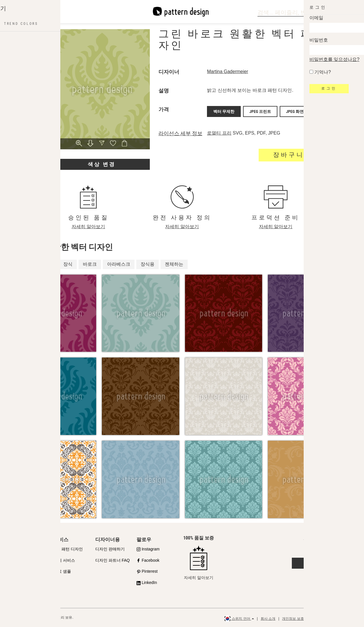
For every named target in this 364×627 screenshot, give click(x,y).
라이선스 (20, 578)
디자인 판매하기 (110, 549)
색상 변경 (102, 164)
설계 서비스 (64, 560)
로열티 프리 (219, 131)
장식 (68, 264)
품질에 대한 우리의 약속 (32, 552)
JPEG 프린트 (260, 111)
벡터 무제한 (224, 111)
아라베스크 (119, 264)
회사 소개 (268, 619)
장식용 (148, 264)
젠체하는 (174, 264)
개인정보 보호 (293, 619)
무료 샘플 (62, 571)
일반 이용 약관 (322, 619)
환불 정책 (347, 619)
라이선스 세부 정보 (180, 132)
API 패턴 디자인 (68, 549)
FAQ (16, 589)
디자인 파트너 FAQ (113, 560)
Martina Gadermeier (227, 71)
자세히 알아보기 (88, 227)
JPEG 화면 (295, 111)
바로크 (90, 264)
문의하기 (318, 563)
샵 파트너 (21, 567)
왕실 (29, 264)
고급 (48, 264)
